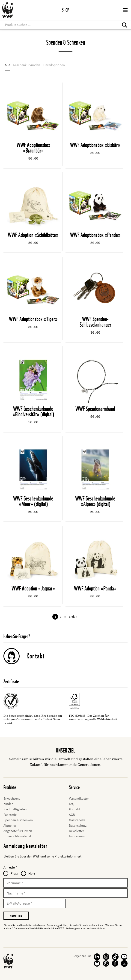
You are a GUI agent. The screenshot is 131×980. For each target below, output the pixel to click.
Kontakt (36, 656)
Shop (65, 10)
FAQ (72, 804)
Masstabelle (77, 820)
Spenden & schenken (18, 820)
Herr (32, 873)
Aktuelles (10, 826)
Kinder (8, 804)
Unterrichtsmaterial (17, 836)
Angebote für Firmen (18, 831)
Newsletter (76, 831)
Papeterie (10, 815)
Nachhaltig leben (15, 809)
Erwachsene (12, 799)
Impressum (77, 836)
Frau (14, 873)
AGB (72, 815)
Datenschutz (78, 826)
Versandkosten (79, 799)
